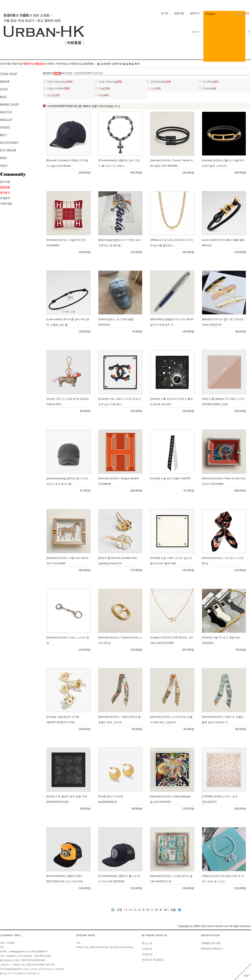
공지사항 (5, 64)
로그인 (165, 14)
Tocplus (210, 14)
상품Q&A (39, 64)
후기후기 (5, 193)
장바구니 (195, 14)
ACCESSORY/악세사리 (89, 73)
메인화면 (67, 73)
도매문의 (73, 64)
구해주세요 (61, 64)
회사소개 (147, 943)
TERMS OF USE (211, 943)
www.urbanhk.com (218, 926)
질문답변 (5, 187)
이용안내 (16, 64)
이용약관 (147, 949)
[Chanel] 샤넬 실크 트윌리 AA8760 (170, 478)
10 (166, 910)
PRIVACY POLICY (212, 949)
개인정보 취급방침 (153, 960)
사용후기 (27, 64)
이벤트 (50, 64)
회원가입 (179, 14)
